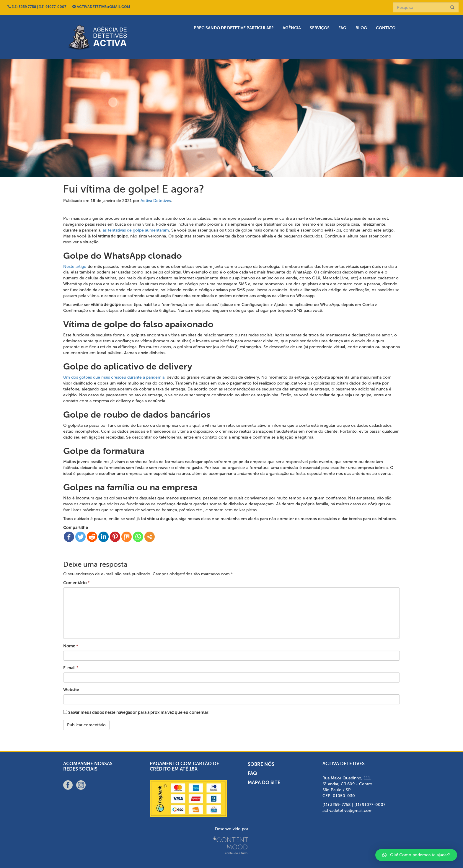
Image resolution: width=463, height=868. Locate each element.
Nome (71, 646)
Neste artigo (75, 267)
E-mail (71, 668)
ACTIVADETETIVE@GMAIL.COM (101, 7)
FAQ (343, 28)
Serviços (320, 28)
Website (71, 690)
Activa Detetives (156, 201)
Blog (361, 28)
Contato (386, 28)
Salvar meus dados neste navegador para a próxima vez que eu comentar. (139, 713)
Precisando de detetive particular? (234, 28)
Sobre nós (261, 764)
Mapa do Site (264, 782)
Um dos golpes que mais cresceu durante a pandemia (114, 377)
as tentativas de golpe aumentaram (136, 230)
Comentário (76, 583)
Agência (292, 28)
